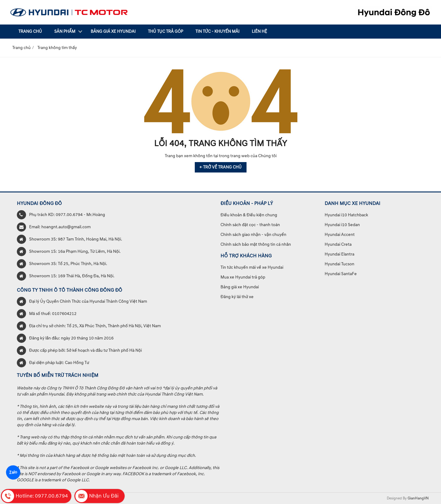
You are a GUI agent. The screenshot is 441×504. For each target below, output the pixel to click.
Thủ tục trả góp (166, 31)
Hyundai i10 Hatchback (346, 215)
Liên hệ (259, 31)
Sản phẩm (65, 31)
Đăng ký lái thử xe (237, 297)
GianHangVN (418, 498)
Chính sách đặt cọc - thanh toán (250, 225)
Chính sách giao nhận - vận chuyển (253, 235)
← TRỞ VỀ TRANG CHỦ (221, 167)
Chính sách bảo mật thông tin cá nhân (256, 244)
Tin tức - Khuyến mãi (217, 31)
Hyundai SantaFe (341, 274)
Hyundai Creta (338, 244)
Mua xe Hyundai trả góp (243, 277)
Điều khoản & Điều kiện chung (249, 215)
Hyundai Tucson (339, 264)
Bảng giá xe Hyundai (113, 31)
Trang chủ (30, 31)
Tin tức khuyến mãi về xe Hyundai (252, 267)
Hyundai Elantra (339, 254)
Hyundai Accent (340, 235)
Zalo (13, 472)
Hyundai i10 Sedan (342, 225)
